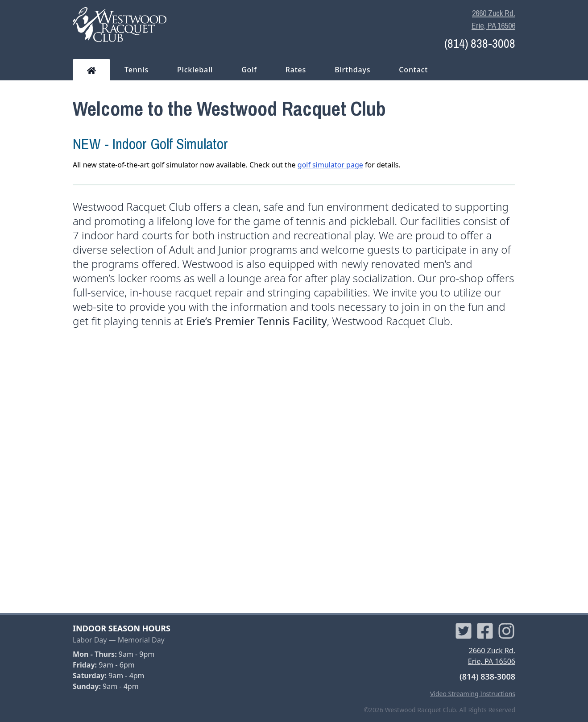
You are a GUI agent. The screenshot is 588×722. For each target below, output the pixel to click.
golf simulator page (330, 165)
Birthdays (352, 70)
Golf (249, 70)
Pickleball (195, 70)
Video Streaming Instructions (473, 694)
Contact (413, 70)
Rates (296, 70)
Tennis (137, 70)
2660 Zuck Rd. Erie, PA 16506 (493, 20)
